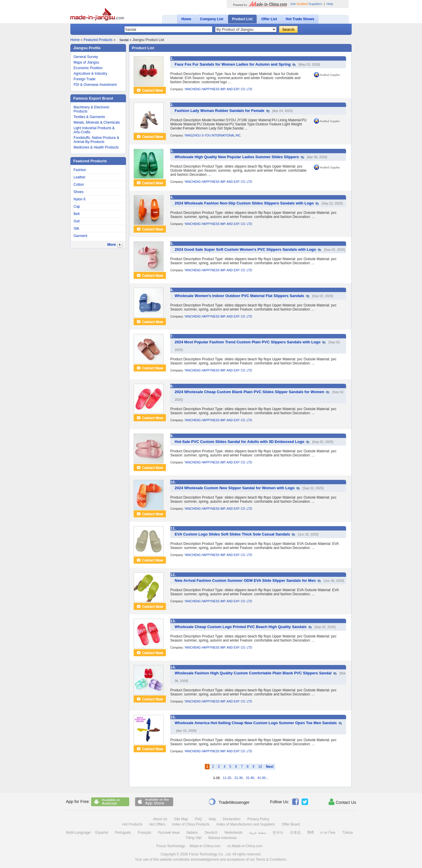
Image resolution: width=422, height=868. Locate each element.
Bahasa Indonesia (222, 838)
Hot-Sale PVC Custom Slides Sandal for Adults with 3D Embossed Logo (239, 442)
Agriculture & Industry (90, 74)
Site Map (181, 819)
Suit (77, 221)
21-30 (239, 778)
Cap (77, 207)
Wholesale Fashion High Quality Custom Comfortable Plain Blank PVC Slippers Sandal (253, 673)
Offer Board (291, 824)
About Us (160, 819)
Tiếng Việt (193, 838)
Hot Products (132, 824)
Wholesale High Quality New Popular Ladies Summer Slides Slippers (237, 157)
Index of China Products (191, 824)
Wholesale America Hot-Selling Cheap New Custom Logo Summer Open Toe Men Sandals (256, 723)
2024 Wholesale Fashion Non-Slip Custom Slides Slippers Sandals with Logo (244, 203)
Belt (77, 214)
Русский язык (169, 833)
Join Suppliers (306, 4)
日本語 (295, 833)
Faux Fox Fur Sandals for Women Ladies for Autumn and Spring (233, 64)
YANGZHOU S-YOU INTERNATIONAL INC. (213, 135)
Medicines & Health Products (96, 147)
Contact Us (342, 802)
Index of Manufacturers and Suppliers (246, 824)
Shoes (79, 192)
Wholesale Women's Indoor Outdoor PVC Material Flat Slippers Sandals (239, 296)
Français (144, 833)
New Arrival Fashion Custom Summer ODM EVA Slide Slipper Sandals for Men (245, 580)
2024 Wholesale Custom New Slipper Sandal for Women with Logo (235, 488)
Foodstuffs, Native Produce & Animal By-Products (96, 140)
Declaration (232, 819)
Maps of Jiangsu (86, 62)
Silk (76, 228)
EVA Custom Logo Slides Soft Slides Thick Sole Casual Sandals (232, 534)
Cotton (79, 185)
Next (270, 767)
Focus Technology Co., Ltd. (210, 854)
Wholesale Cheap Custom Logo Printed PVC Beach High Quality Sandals (241, 627)
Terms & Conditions (271, 860)
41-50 (261, 778)
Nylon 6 (80, 199)
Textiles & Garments (89, 117)
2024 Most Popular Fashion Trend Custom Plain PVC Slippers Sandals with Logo (248, 342)
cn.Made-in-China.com (245, 846)
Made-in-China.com (205, 846)
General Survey (86, 57)
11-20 (227, 778)
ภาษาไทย (328, 833)
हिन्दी (310, 833)
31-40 (250, 778)
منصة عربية (257, 833)
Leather (80, 177)
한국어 (278, 833)
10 (260, 767)
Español (102, 833)
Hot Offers (157, 824)
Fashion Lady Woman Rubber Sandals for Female (219, 111)
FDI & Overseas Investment (95, 85)
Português (123, 833)
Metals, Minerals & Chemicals (97, 122)
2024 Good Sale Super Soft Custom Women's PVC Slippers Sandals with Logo (245, 249)
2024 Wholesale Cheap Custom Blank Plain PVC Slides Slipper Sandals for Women (250, 392)
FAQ (198, 819)
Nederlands (233, 833)
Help (330, 4)
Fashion (80, 170)
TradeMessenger (229, 802)
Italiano (192, 833)
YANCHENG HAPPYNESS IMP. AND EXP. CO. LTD (218, 89)
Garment (80, 236)
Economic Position (88, 68)
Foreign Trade (85, 79)
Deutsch (211, 833)
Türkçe (348, 833)
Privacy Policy (258, 819)
